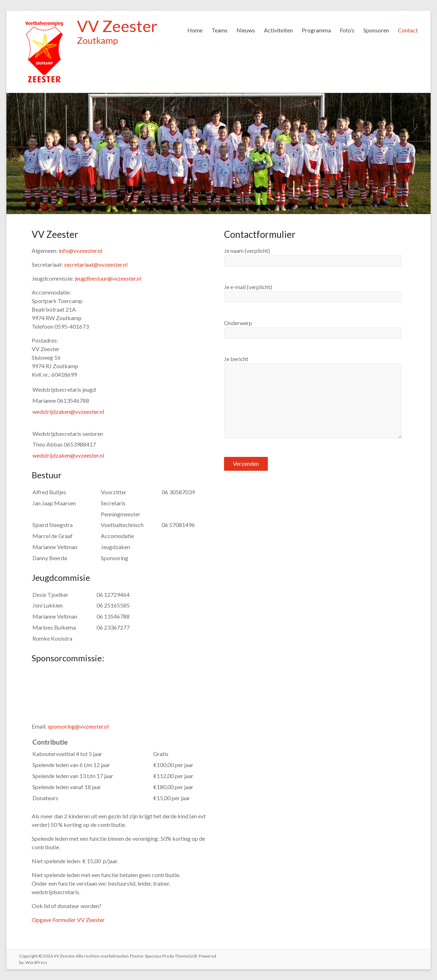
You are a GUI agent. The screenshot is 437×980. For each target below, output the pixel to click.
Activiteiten (278, 30)
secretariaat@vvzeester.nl (96, 264)
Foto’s (347, 30)
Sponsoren (376, 30)
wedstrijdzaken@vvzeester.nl (68, 411)
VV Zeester (117, 26)
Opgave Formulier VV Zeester (68, 920)
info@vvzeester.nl (80, 251)
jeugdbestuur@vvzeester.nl (108, 278)
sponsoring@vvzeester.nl (78, 726)
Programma (316, 30)
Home (195, 30)
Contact (408, 30)
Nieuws (246, 30)
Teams (220, 30)
